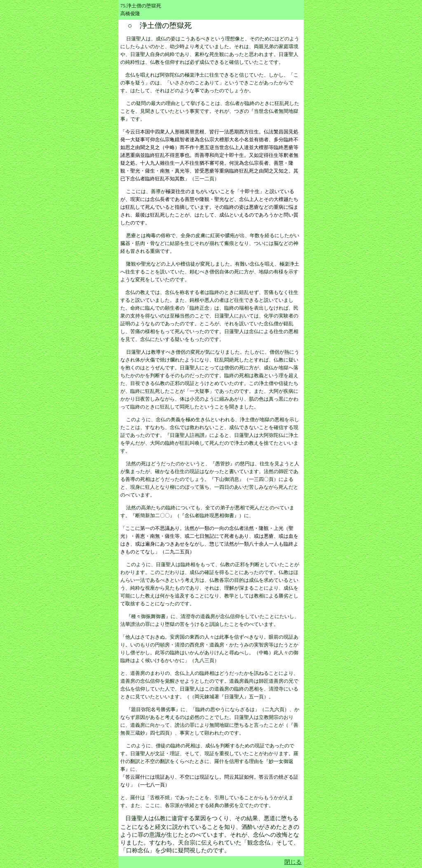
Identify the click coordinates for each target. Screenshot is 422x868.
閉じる (293, 862)
